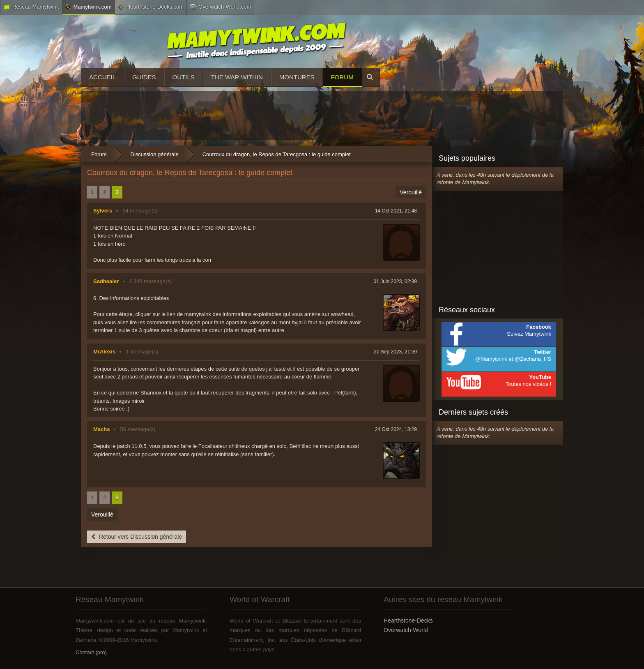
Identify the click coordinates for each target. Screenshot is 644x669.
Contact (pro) (91, 652)
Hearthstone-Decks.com (151, 7)
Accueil (102, 77)
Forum (342, 77)
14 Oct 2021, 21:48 (396, 211)
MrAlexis (104, 352)
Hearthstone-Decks (408, 621)
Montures (297, 77)
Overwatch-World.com (220, 7)
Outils (184, 77)
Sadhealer (106, 281)
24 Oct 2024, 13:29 (396, 429)
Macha (101, 429)
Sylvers (103, 211)
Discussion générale (155, 154)
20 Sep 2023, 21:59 (395, 352)
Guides (144, 77)
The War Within (237, 77)
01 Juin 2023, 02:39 (395, 281)
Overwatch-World (406, 630)
